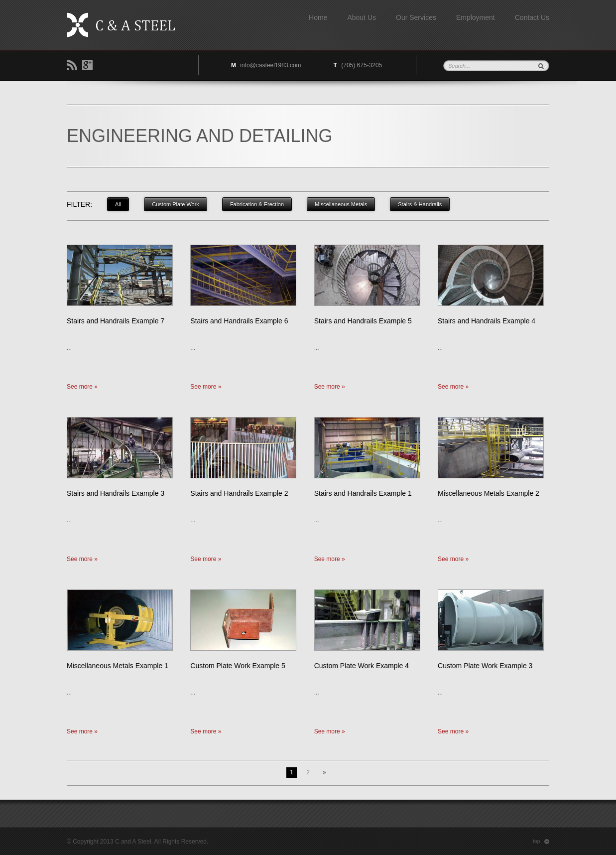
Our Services (416, 17)
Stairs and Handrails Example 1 (363, 493)
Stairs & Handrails (420, 204)
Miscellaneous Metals (341, 204)
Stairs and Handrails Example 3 (116, 493)
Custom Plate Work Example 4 (362, 666)
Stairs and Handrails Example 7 (116, 321)
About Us (362, 17)
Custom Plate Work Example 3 (485, 666)
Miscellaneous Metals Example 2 (489, 493)
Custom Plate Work (176, 204)
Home (318, 17)
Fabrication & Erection (257, 204)
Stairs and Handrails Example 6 (239, 321)
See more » (82, 387)
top (541, 842)
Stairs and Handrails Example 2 (239, 493)
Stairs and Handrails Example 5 (363, 321)
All (118, 204)
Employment (476, 17)
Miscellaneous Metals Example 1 (118, 666)
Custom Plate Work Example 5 (238, 666)
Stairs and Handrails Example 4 (487, 321)
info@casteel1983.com (270, 65)
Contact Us (532, 17)
